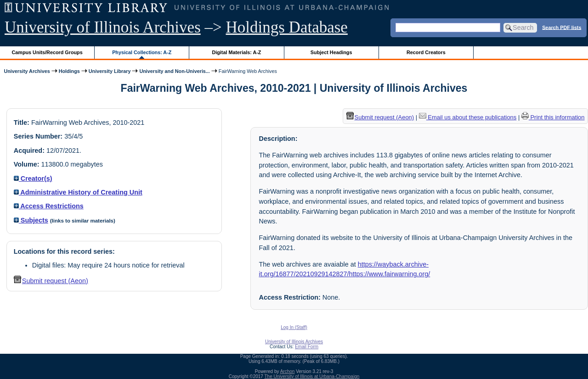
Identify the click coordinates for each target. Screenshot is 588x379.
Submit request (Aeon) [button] (51, 281)
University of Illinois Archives (103, 27)
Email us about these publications (468, 117)
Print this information (553, 117)
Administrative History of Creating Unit (78, 192)
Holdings (69, 71)
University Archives (27, 71)
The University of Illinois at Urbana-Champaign (312, 376)
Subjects (31, 220)
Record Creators (426, 52)
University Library (110, 71)
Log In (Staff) (294, 327)
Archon (288, 371)
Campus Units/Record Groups (47, 52)
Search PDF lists (562, 27)
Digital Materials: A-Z (236, 52)
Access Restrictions (49, 206)
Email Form (307, 347)
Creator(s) (33, 178)
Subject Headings (331, 52)
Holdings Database (287, 27)
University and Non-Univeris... (174, 71)
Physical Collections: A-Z (142, 52)
